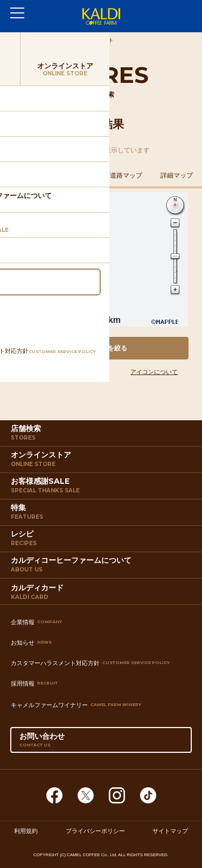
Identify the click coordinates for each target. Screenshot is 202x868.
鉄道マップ (76, 175)
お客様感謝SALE (102, 488)
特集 (102, 514)
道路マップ (126, 175)
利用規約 (26, 831)
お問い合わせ (101, 742)
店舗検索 (102, 435)
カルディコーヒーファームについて (102, 567)
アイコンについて (154, 372)
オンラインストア (102, 461)
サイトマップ (170, 831)
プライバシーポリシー (95, 831)
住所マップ (25, 175)
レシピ (102, 540)
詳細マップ (177, 175)
